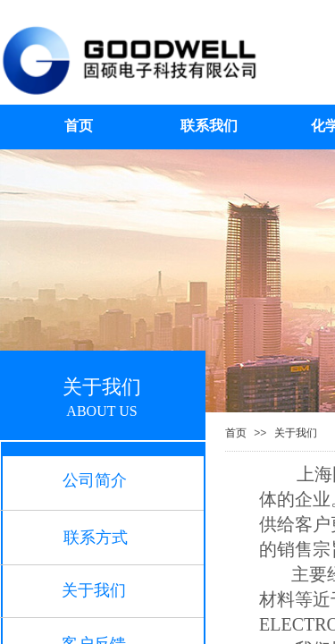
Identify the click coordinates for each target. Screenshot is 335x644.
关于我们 (296, 433)
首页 (236, 433)
